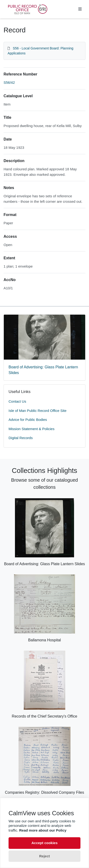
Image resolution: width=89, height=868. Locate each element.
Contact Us (17, 401)
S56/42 (9, 82)
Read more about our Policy (43, 830)
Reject (44, 856)
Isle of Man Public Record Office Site (37, 411)
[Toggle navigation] (80, 9)
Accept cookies (44, 843)
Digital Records (21, 438)
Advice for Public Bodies (28, 420)
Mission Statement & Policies (31, 429)
